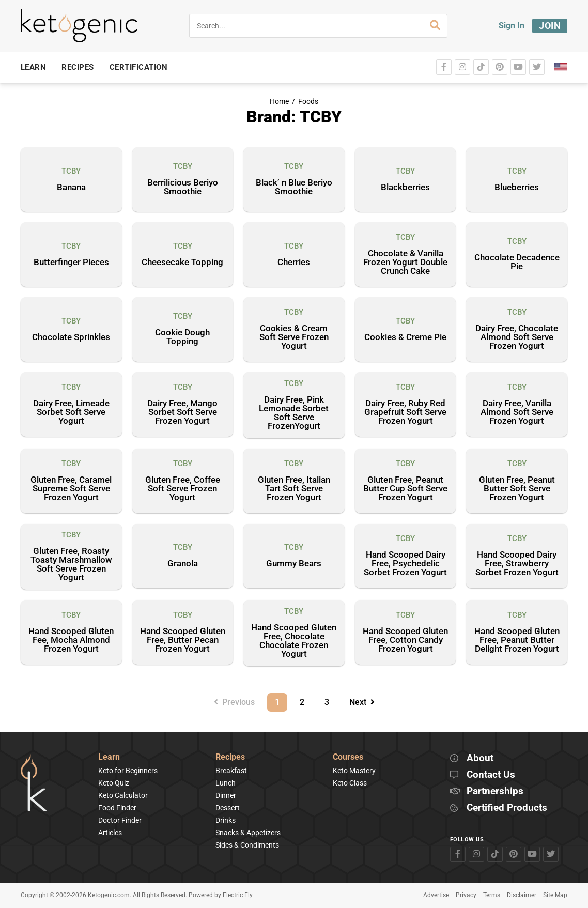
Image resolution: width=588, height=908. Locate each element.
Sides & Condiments (247, 845)
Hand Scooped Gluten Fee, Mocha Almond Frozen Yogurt (71, 640)
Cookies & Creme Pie (405, 337)
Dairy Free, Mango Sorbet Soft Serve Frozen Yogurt (182, 412)
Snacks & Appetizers (248, 833)
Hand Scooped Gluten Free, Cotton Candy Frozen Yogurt (405, 640)
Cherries (294, 263)
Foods (308, 102)
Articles (110, 833)
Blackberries (405, 188)
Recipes (230, 757)
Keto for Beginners (128, 771)
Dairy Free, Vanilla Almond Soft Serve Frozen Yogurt (517, 412)
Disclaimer (522, 895)
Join (550, 26)
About (480, 758)
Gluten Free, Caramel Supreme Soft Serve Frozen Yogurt (71, 489)
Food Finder (117, 808)
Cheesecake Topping (182, 263)
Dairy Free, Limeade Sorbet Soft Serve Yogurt (71, 412)
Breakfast (231, 771)
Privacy (466, 895)
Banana (71, 188)
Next (362, 702)
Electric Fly (237, 895)
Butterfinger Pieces (71, 263)
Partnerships (495, 791)
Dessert (228, 808)
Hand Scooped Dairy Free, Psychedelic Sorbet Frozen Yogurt (405, 564)
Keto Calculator (123, 795)
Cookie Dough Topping (182, 337)
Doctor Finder (120, 820)
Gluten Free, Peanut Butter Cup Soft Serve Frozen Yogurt (405, 489)
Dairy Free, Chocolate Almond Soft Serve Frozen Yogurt (517, 337)
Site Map (555, 895)
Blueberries (517, 188)
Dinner (226, 795)
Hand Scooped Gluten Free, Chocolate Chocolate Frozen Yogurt (294, 641)
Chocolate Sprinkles (71, 337)
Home (279, 102)
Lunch (226, 783)
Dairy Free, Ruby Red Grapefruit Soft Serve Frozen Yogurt (405, 412)
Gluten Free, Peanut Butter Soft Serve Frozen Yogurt (517, 489)
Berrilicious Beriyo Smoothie (183, 187)
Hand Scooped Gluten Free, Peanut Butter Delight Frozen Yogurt (517, 640)
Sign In (512, 26)
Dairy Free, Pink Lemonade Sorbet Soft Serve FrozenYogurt (294, 413)
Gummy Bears (294, 564)
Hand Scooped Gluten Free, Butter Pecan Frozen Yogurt (183, 640)
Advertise (436, 895)
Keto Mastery (354, 771)
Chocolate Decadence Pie (517, 262)
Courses (348, 757)
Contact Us (491, 775)
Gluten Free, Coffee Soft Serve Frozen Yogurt (183, 489)
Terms (492, 895)
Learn (109, 757)
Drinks (226, 820)
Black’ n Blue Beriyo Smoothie (294, 187)
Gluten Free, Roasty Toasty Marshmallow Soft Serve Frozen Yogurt (71, 565)
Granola (183, 564)
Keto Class (350, 783)
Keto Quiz (114, 783)
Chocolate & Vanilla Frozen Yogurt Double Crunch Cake (405, 263)
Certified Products (507, 808)
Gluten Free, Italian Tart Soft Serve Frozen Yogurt (294, 489)
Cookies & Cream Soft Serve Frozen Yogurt (294, 337)
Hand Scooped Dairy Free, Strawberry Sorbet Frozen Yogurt (517, 564)
